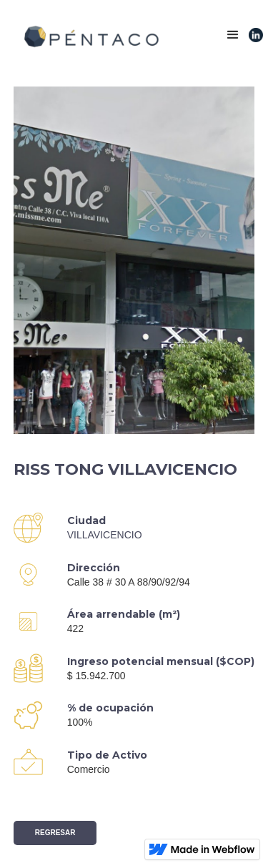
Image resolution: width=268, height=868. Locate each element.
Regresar (55, 833)
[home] (87, 37)
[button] (233, 35)
